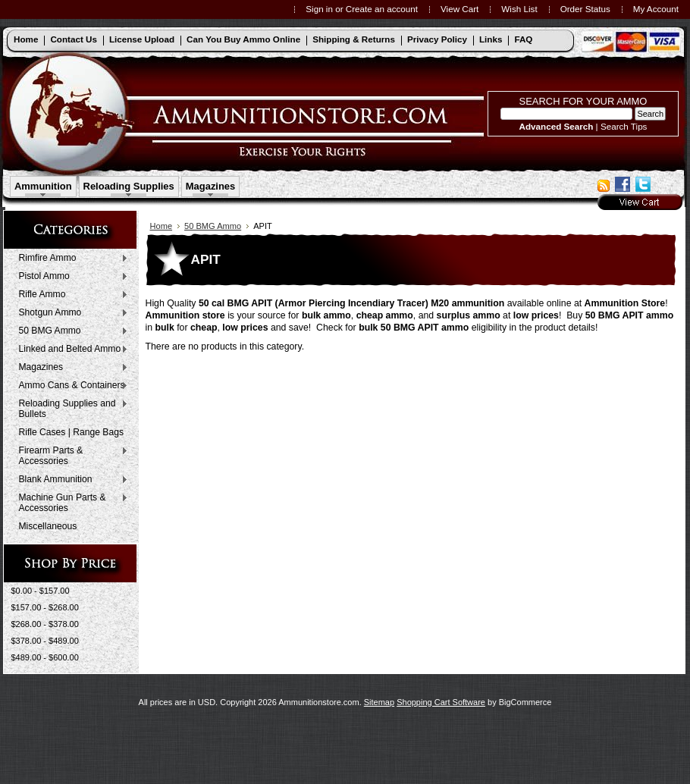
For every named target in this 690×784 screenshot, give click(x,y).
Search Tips (624, 126)
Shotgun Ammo (70, 313)
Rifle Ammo (70, 295)
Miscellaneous (48, 526)
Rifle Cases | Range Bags (71, 432)
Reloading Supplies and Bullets (70, 409)
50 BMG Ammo (70, 331)
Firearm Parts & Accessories (70, 456)
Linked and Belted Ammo (70, 350)
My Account (656, 9)
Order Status (585, 9)
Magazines (211, 186)
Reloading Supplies (129, 186)
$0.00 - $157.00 (41, 591)
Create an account (382, 9)
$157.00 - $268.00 (45, 607)
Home (162, 226)
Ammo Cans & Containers (70, 386)
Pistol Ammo (70, 277)
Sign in (319, 9)
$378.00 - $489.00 (45, 641)
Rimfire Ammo (70, 259)
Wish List (519, 9)
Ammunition (43, 186)
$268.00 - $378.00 (45, 624)
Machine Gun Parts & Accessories (70, 503)
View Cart (459, 9)
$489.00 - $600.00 (45, 657)
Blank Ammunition (70, 480)
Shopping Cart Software (441, 702)
